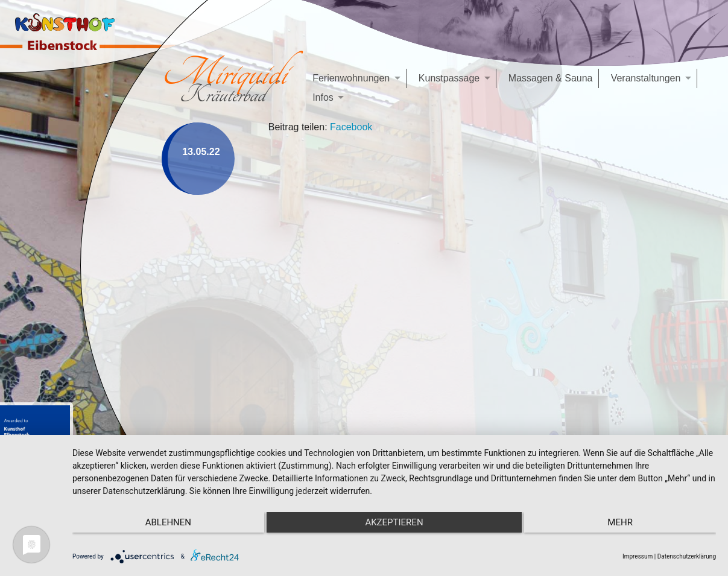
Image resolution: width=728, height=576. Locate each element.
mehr (620, 522)
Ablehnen (168, 522)
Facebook (351, 127)
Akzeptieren (394, 522)
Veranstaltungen (646, 78)
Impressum (638, 556)
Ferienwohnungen (351, 78)
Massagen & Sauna (551, 78)
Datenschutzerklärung (687, 556)
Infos (323, 97)
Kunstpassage (449, 78)
